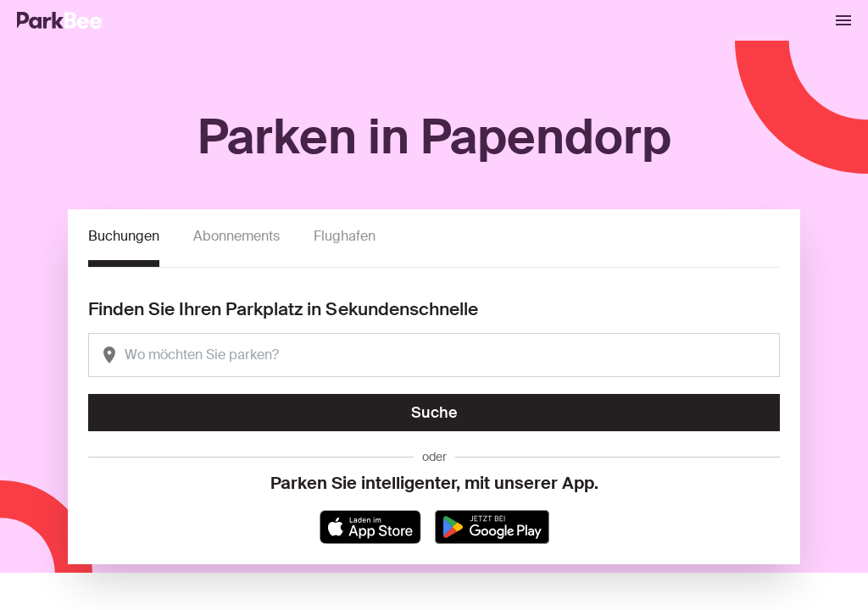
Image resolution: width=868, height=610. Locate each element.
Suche (434, 413)
